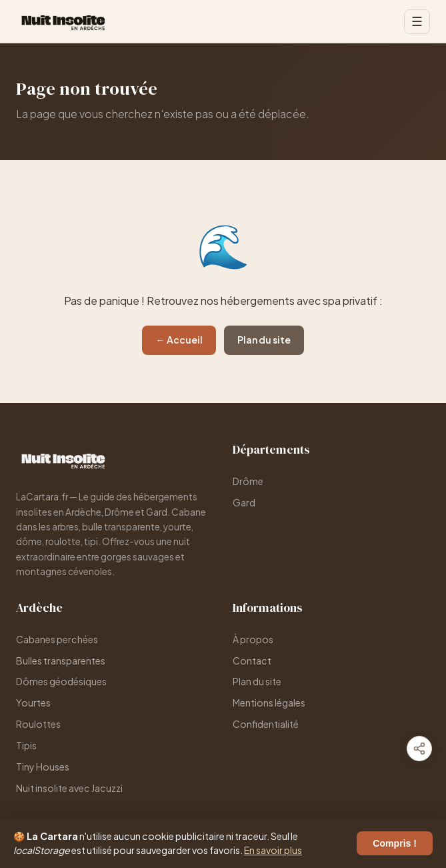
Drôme (248, 481)
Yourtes (33, 703)
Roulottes (38, 724)
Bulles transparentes (61, 661)
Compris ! (395, 843)
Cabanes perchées (57, 639)
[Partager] (419, 749)
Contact (252, 661)
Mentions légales (269, 703)
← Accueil (179, 340)
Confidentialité (266, 724)
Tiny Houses (43, 767)
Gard (244, 502)
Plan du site (264, 340)
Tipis (26, 745)
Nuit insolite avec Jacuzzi (69, 788)
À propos (253, 639)
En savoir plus (273, 850)
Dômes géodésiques (61, 681)
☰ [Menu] (417, 22)
